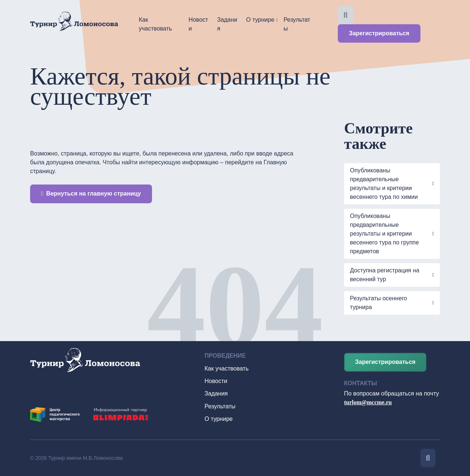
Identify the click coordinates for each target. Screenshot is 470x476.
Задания (227, 24)
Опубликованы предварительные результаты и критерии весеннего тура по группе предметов (384, 234)
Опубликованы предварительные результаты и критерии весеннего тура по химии (384, 184)
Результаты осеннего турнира (378, 303)
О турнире (260, 20)
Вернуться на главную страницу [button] (91, 194)
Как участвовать (155, 24)
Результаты (297, 24)
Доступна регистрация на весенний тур (385, 275)
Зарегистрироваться (379, 33)
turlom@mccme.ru (368, 402)
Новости (198, 24)
